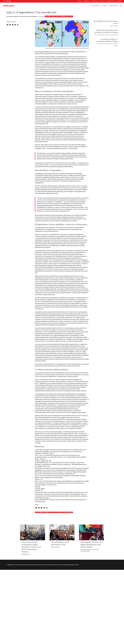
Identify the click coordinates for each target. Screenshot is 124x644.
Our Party (79, 1)
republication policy (68, 565)
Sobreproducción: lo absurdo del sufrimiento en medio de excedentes (106, 31)
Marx (72, 512)
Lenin (69, 512)
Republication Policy (111, 1)
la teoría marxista (63, 512)
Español (47, 16)
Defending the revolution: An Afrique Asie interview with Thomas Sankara (91, 545)
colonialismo (38, 512)
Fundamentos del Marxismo (56, 16)
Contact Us (103, 1)
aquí (66, 53)
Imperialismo (44, 512)
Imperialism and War (68, 16)
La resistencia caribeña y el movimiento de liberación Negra (107, 40)
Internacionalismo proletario (53, 512)
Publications (87, 1)
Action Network (96, 1)
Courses (104, 6)
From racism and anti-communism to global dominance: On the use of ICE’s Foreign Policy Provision (31, 547)
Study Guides (113, 6)
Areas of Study (95, 6)
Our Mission (119, 1)
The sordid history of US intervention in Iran (60, 543)
